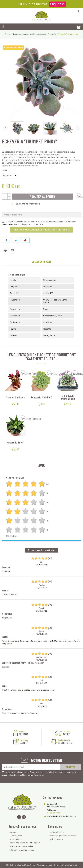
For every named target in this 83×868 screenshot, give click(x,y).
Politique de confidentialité (21, 846)
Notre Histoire (16, 839)
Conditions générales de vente (62, 836)
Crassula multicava (15, 397)
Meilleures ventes (57, 839)
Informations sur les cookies (22, 850)
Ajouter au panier (42, 196)
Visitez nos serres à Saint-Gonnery (25, 843)
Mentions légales (56, 832)
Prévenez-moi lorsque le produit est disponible (41, 230)
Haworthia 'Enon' (15, 442)
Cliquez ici (58, 4)
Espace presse (16, 836)
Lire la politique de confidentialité (29, 224)
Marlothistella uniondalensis (68, 397)
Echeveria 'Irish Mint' (41, 397)
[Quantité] (5, 197)
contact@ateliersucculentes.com (61, 816)
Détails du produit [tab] (41, 262)
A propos (13, 832)
